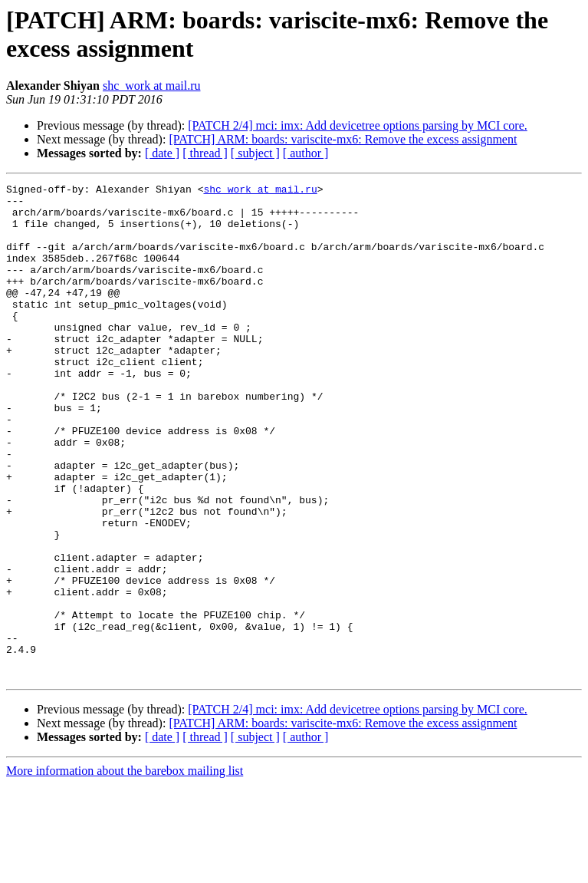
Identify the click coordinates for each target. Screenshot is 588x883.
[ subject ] (255, 153)
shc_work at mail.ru (152, 86)
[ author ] (306, 153)
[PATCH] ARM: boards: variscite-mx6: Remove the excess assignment (343, 139)
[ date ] (162, 153)
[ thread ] (205, 153)
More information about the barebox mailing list (125, 870)
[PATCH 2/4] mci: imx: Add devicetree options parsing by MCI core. (357, 125)
